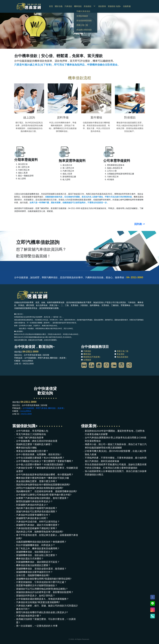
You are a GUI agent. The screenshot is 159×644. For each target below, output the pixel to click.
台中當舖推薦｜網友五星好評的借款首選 (37, 441)
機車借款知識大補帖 (26, 448)
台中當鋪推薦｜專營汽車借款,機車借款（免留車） (44, 408)
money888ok (26, 411)
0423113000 (26, 414)
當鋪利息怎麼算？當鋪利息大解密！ (34, 444)
